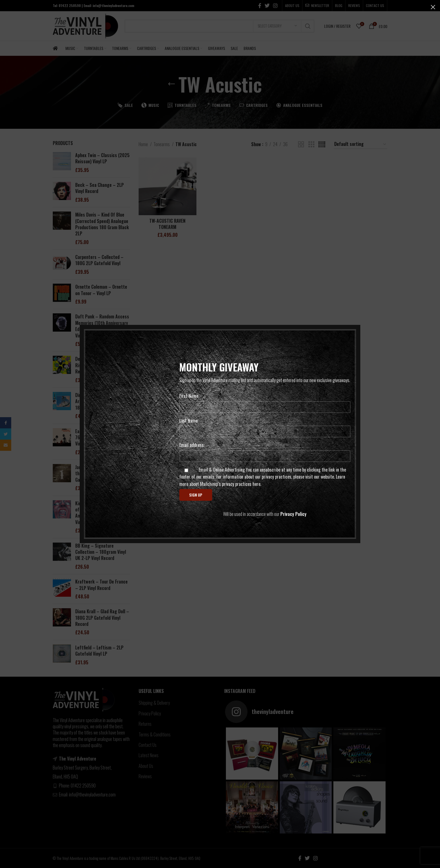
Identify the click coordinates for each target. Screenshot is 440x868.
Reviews (145, 776)
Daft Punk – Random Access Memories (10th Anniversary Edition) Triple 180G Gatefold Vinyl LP (102, 326)
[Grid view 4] (322, 145)
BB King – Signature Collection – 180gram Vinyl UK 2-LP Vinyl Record (101, 552)
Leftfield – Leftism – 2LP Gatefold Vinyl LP (99, 651)
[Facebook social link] (260, 6)
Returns (145, 724)
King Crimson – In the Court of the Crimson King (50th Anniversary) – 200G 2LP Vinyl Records (102, 513)
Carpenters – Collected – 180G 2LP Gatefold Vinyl (99, 260)
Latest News (149, 755)
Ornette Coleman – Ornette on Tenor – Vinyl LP (101, 290)
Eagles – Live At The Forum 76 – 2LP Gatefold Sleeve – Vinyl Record (101, 438)
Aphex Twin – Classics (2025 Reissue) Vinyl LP (102, 158)
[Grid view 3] (311, 145)
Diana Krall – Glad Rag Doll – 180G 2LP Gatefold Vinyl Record (102, 618)
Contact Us (148, 745)
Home (144, 144)
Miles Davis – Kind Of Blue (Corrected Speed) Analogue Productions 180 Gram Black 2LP (102, 224)
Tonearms (162, 144)
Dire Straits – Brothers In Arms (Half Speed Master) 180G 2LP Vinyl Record (100, 401)
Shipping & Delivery (154, 703)
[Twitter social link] (267, 6)
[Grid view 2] (301, 145)
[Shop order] (360, 144)
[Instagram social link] (275, 6)
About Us (146, 766)
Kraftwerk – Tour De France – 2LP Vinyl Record (101, 585)
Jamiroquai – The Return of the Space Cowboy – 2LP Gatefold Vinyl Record (101, 473)
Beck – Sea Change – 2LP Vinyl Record (99, 188)
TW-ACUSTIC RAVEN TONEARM (167, 224)
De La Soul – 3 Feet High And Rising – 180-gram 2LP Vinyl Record (102, 365)
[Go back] (171, 84)
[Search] (219, 26)
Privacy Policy (150, 713)
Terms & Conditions (155, 734)
